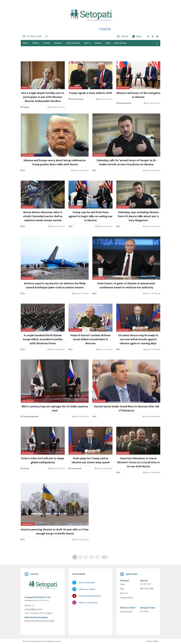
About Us (124, 593)
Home (123, 584)
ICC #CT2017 (146, 584)
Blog (108, 43)
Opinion (98, 43)
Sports (87, 43)
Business (58, 43)
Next (105, 557)
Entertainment (73, 43)
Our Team (144, 611)
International (120, 43)
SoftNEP (155, 641)
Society (47, 43)
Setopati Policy (126, 598)
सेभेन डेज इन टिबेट (147, 589)
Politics (36, 43)
